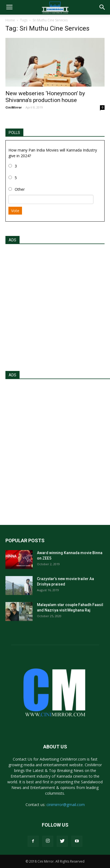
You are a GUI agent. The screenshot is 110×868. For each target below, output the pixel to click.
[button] (102, 7)
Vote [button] (15, 211)
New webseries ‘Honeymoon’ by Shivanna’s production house (45, 97)
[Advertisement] (55, 306)
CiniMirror (14, 107)
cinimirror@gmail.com (66, 805)
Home (10, 20)
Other (20, 189)
